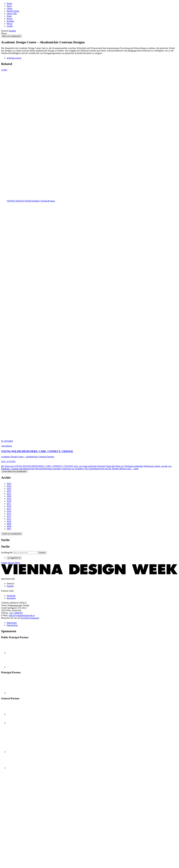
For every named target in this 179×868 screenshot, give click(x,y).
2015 (9, 509)
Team (9, 16)
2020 (9, 496)
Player (10, 24)
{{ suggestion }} (14, 558)
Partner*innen (13, 11)
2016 (9, 506)
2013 (9, 514)
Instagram (35, 618)
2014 (9, 511)
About (10, 8)
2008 (9, 526)
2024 (9, 486)
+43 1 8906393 (16, 613)
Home (9, 3)
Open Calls (12, 13)
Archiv (10, 26)
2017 (9, 504)
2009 (9, 524)
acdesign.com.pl (14, 58)
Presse (10, 19)
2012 (9, 516)
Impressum (12, 623)
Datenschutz (12, 625)
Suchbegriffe (7, 553)
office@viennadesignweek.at (22, 615)
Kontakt (10, 21)
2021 (9, 494)
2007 (9, 529)
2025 (9, 483)
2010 (9, 521)
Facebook (25, 618)
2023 (9, 489)
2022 (9, 491)
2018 (9, 501)
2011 (9, 519)
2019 (9, 499)
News (9, 6)
